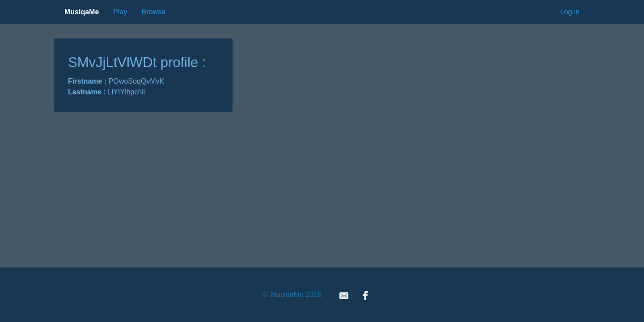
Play (120, 12)
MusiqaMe (82, 12)
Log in (570, 12)
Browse (153, 12)
